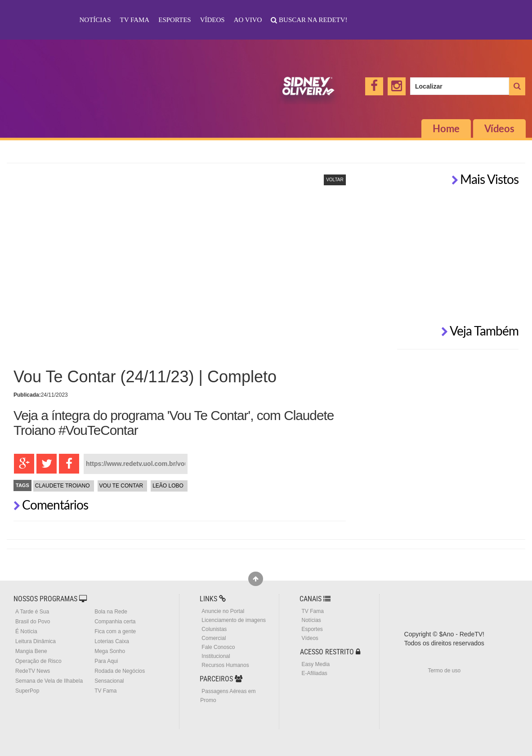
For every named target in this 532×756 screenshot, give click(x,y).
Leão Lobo (168, 486)
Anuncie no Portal (223, 611)
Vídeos (212, 20)
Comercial (214, 638)
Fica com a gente (115, 631)
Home (446, 128)
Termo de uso (444, 671)
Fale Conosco (218, 647)
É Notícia (26, 631)
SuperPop (27, 691)
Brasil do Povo (33, 622)
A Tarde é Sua (32, 612)
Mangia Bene (31, 651)
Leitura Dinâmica (36, 641)
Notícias (95, 20)
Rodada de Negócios (120, 671)
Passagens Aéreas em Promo (228, 696)
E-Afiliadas (314, 673)
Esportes (174, 20)
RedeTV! (39, 14)
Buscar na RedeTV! (312, 20)
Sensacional (109, 681)
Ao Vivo (248, 20)
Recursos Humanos (225, 665)
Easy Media (315, 664)
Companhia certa (115, 622)
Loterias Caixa (112, 641)
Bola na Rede (111, 612)
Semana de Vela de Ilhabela (49, 681)
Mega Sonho (110, 651)
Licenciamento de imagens (234, 620)
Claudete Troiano (63, 486)
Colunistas (214, 629)
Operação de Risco (38, 661)
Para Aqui (106, 661)
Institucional (216, 656)
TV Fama (135, 20)
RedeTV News (33, 671)
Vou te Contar (121, 486)
